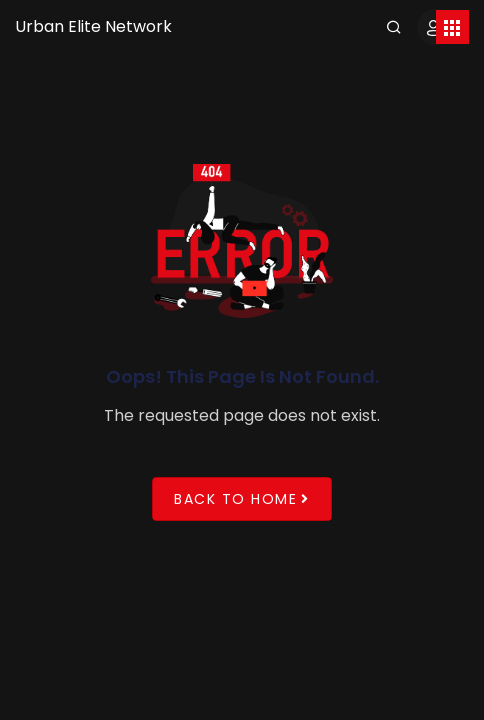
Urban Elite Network (93, 26)
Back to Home (242, 499)
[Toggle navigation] (452, 26)
